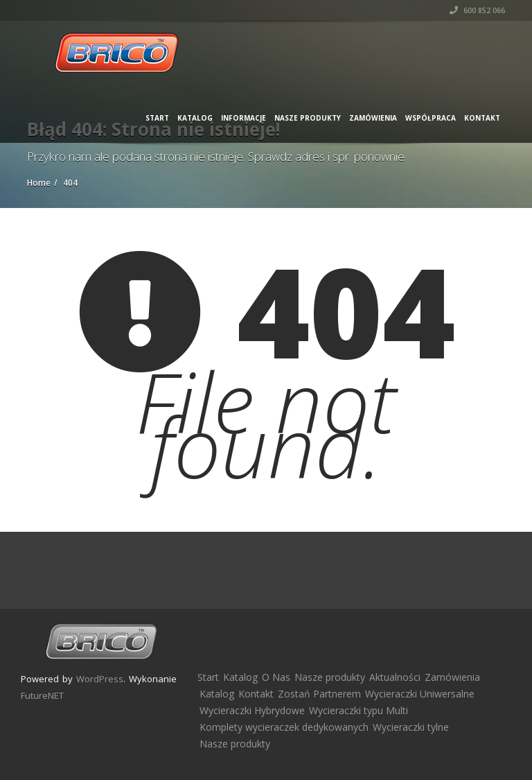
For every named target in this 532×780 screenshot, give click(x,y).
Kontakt (482, 118)
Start (157, 118)
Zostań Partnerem (319, 694)
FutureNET (42, 695)
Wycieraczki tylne (411, 727)
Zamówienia (373, 118)
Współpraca (431, 118)
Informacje (243, 118)
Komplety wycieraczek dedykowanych (284, 727)
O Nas (276, 677)
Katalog (195, 118)
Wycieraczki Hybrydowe (252, 710)
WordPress (100, 679)
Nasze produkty (308, 118)
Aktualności (395, 677)
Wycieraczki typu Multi (358, 710)
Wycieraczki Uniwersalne (420, 694)
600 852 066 (477, 10)
